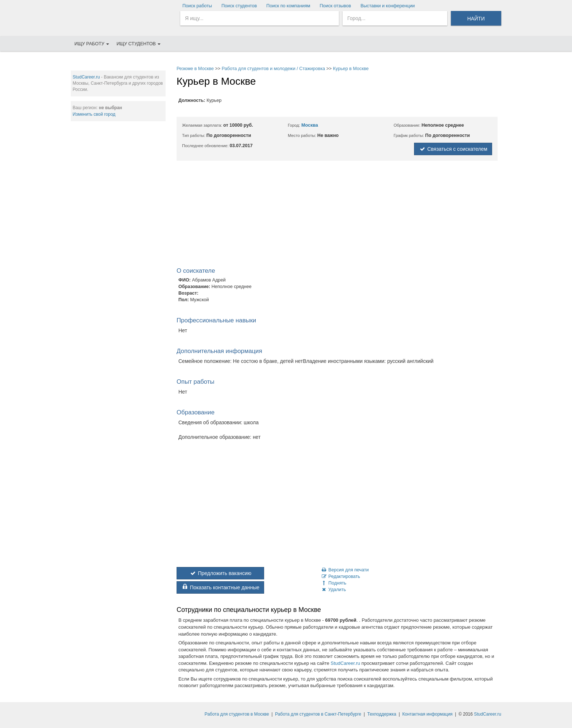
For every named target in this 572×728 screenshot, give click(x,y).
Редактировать (340, 576)
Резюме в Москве (195, 69)
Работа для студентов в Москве (237, 714)
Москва (310, 125)
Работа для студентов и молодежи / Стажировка (273, 69)
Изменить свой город (94, 114)
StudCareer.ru (86, 77)
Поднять (333, 583)
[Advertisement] (118, 238)
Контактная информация (428, 714)
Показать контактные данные (220, 587)
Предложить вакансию (220, 573)
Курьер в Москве (351, 69)
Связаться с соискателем (453, 149)
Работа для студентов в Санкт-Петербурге (318, 714)
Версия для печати (345, 570)
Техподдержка (382, 714)
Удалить (333, 590)
